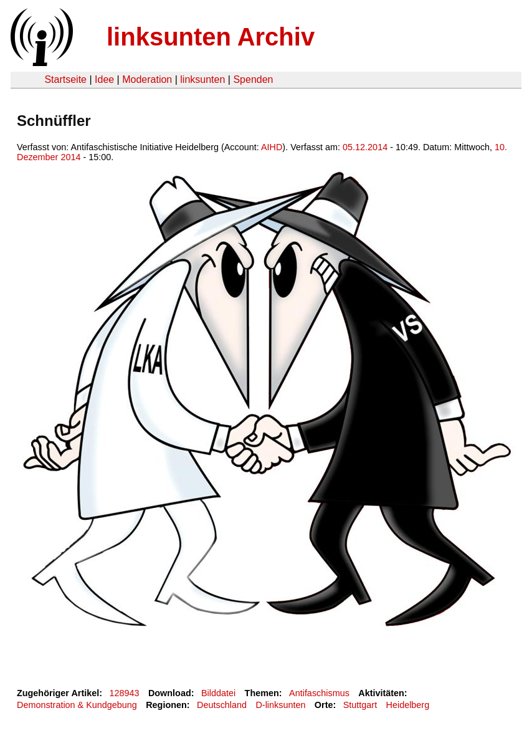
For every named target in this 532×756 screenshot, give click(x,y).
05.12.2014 (365, 147)
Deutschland (222, 705)
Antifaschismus (319, 693)
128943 (125, 693)
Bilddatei (218, 693)
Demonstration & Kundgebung (77, 705)
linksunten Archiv (211, 37)
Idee (104, 79)
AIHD (272, 147)
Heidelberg (408, 705)
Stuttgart (360, 705)
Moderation (147, 79)
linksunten (202, 79)
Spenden (253, 79)
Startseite (65, 79)
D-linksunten (280, 705)
